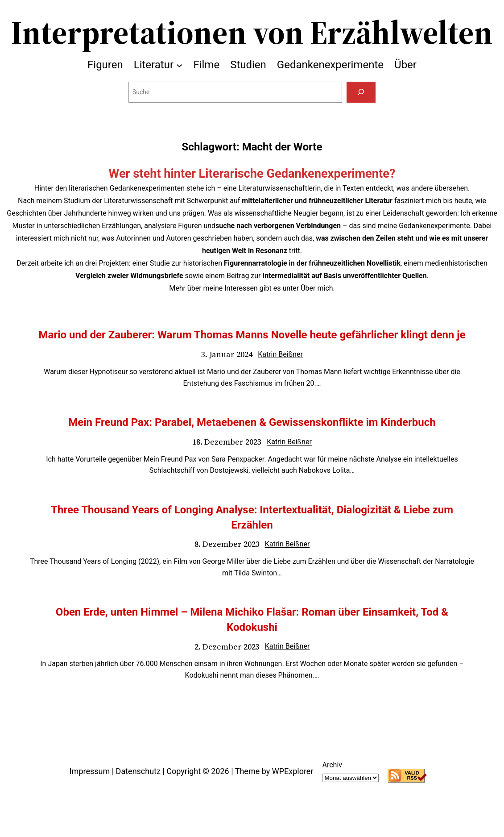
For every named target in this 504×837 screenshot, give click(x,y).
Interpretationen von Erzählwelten (252, 32)
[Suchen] (361, 92)
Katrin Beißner (280, 354)
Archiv (332, 765)
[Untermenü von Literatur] (179, 65)
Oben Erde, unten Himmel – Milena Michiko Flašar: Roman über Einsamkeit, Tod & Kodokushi (252, 620)
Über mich (317, 288)
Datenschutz (138, 771)
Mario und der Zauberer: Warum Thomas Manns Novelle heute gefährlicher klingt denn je (252, 335)
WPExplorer (293, 771)
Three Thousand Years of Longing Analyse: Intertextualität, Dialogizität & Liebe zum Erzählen (252, 517)
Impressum (90, 771)
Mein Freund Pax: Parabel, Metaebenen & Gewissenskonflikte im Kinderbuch (252, 422)
